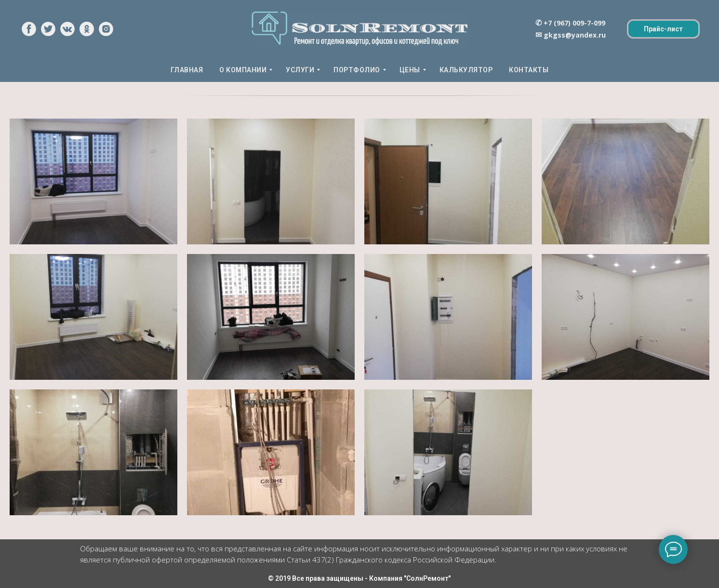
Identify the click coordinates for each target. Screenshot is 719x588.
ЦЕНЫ (410, 70)
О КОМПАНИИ (243, 70)
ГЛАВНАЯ (187, 70)
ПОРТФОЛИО (357, 70)
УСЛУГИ (300, 70)
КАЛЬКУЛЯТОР (466, 70)
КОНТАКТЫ (529, 70)
